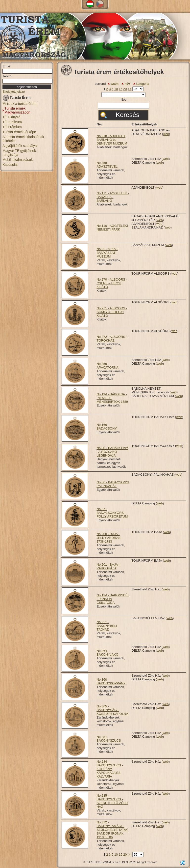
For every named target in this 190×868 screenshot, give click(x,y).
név (127, 84)
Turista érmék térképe (19, 132)
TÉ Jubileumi (12, 122)
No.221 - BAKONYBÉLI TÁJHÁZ (107, 626)
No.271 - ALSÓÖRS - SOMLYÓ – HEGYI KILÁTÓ (112, 312)
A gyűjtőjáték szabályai (20, 146)
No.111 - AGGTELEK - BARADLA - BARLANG (113, 197)
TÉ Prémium (12, 127)
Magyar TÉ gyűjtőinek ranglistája (19, 153)
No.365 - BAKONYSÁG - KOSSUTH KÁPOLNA (112, 710)
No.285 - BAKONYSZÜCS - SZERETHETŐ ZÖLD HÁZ (112, 801)
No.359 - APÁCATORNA (107, 366)
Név (124, 100)
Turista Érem (17, 98)
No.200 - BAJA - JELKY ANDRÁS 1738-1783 (108, 538)
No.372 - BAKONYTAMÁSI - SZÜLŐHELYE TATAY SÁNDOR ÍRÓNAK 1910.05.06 (112, 830)
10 (116, 89)
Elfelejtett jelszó (14, 92)
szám (115, 84)
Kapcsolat (10, 165)
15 (120, 89)
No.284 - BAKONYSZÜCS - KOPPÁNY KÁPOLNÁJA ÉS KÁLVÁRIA (110, 769)
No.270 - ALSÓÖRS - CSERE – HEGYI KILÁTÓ (112, 283)
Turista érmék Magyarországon (17, 110)
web (166, 134)
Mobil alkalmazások (18, 160)
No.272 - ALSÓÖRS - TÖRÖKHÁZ (112, 339)
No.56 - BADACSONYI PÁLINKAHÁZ (113, 484)
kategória (143, 84)
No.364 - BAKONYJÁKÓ (107, 653)
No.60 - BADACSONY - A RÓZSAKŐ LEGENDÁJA (112, 452)
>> (130, 89)
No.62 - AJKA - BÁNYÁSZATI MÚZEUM (107, 253)
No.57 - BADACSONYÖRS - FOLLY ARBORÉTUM (112, 513)
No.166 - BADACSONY (107, 427)
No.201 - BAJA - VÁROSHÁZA (108, 566)
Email (7, 66)
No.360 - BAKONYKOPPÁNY (111, 681)
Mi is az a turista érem (19, 104)
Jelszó (7, 76)
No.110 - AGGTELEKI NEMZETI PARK (112, 228)
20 (125, 89)
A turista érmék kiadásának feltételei (23, 139)
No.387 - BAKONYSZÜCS (109, 739)
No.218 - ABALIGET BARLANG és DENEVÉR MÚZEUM (112, 140)
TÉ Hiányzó (11, 117)
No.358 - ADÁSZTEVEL (107, 165)
